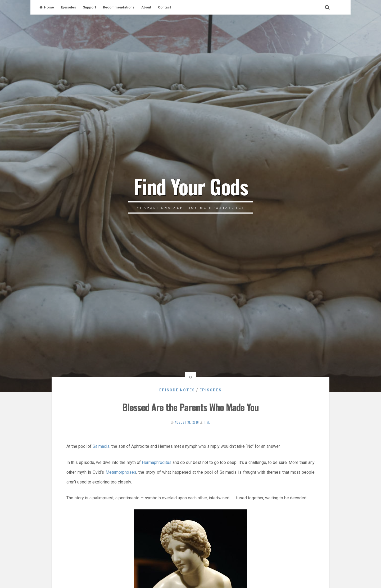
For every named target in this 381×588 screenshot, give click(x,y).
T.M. (207, 422)
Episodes (68, 7)
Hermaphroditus (157, 462)
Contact (164, 7)
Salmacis (101, 446)
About (146, 7)
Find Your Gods (191, 186)
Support (89, 7)
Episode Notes (177, 390)
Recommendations (119, 7)
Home (47, 7)
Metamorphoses (121, 472)
